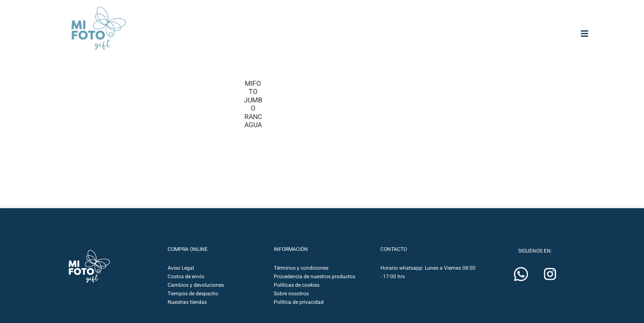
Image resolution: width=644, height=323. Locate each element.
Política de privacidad (299, 302)
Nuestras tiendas (187, 302)
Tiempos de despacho (193, 294)
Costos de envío (186, 276)
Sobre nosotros (291, 294)
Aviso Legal (181, 268)
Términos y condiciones (301, 268)
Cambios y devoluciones (196, 285)
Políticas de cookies (297, 285)
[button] (89, 266)
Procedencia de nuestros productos (315, 276)
